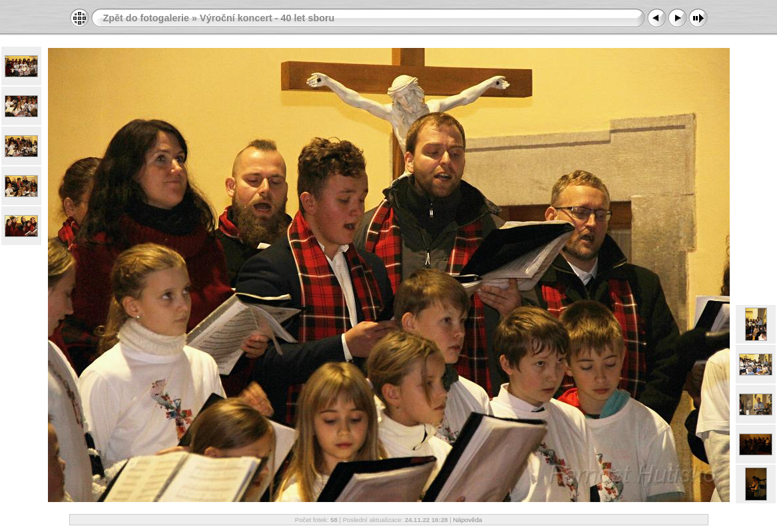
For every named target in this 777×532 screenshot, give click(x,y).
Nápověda (467, 520)
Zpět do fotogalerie (146, 18)
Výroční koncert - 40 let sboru (267, 18)
